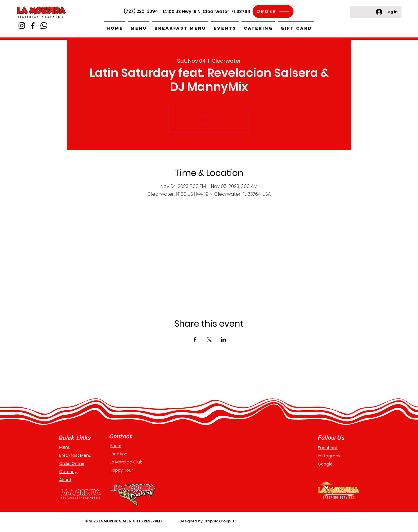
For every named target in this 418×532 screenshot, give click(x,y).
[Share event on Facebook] (195, 339)
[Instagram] (22, 26)
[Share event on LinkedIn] (223, 339)
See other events (209, 123)
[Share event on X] (209, 339)
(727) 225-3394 (141, 11)
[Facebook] (33, 26)
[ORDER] (273, 11)
